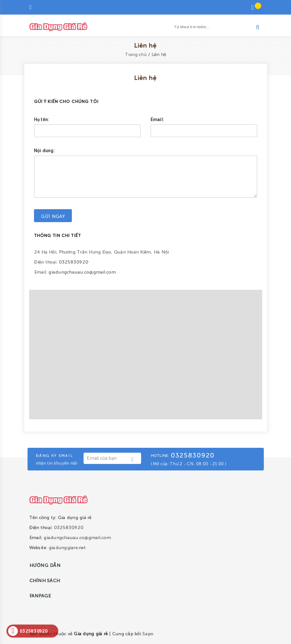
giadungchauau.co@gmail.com (82, 272)
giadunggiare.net (67, 547)
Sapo (148, 633)
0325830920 (73, 262)
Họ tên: (42, 119)
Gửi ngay (53, 216)
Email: (157, 119)
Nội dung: (45, 151)
